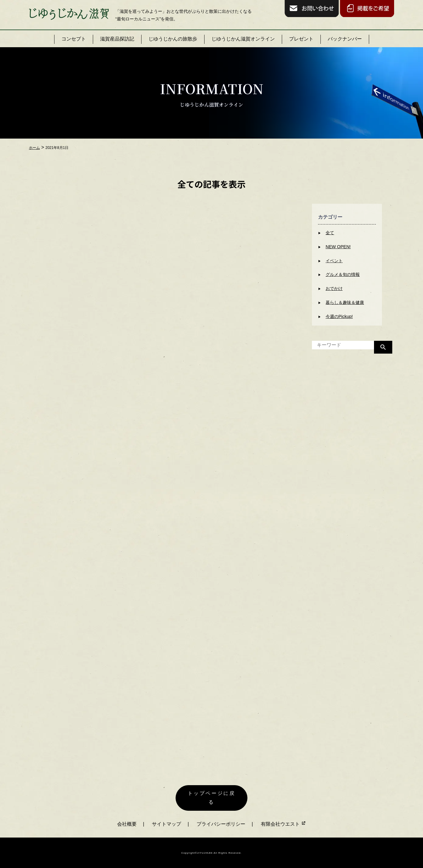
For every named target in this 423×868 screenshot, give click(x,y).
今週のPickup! (339, 316)
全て (330, 233)
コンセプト (74, 39)
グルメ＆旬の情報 (343, 274)
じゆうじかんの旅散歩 (173, 39)
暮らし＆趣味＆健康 (345, 302)
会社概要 (127, 823)
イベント (334, 261)
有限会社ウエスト (283, 823)
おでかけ (334, 288)
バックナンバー (345, 39)
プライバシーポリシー (221, 823)
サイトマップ (166, 823)
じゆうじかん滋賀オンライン (243, 39)
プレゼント (301, 39)
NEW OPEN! (338, 247)
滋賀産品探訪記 (117, 39)
